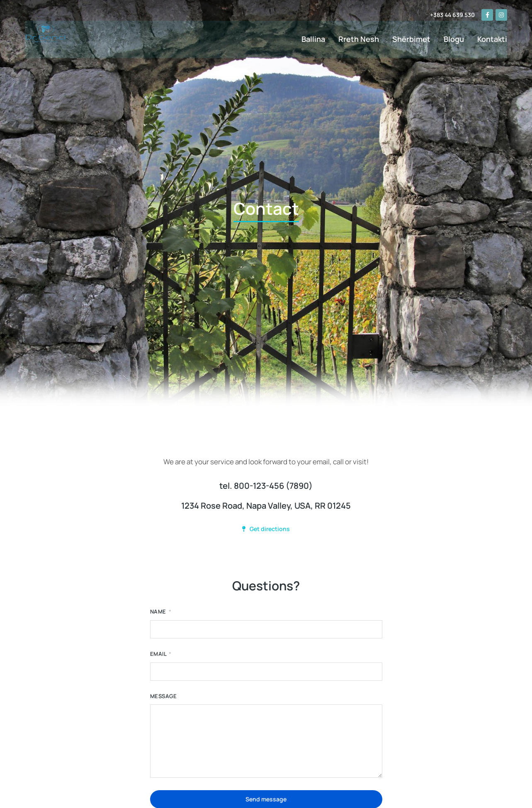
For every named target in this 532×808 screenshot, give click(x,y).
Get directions (266, 529)
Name (159, 612)
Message (164, 696)
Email (159, 654)
